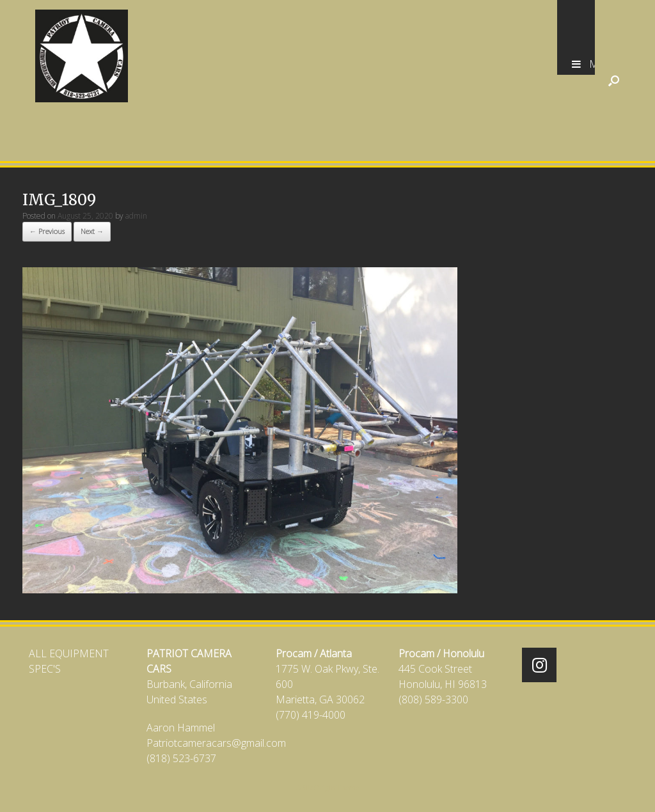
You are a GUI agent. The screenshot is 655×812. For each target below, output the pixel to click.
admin (136, 216)
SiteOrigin (319, 787)
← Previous (47, 231)
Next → (92, 231)
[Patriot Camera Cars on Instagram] (539, 665)
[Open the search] (614, 81)
